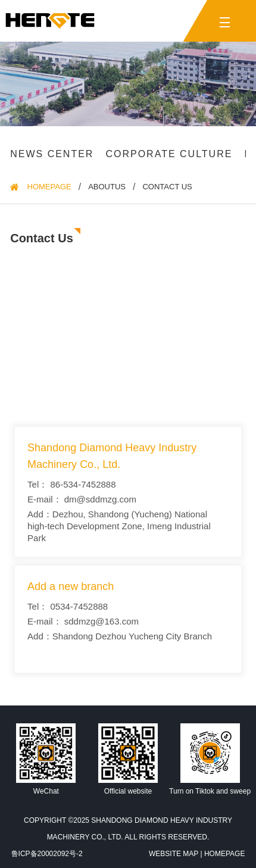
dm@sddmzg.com (100, 499)
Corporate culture (169, 154)
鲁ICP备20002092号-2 (47, 854)
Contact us (167, 187)
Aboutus (107, 187)
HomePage (49, 187)
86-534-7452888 (83, 484)
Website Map (174, 854)
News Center (52, 154)
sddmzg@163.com (102, 621)
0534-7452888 (79, 606)
